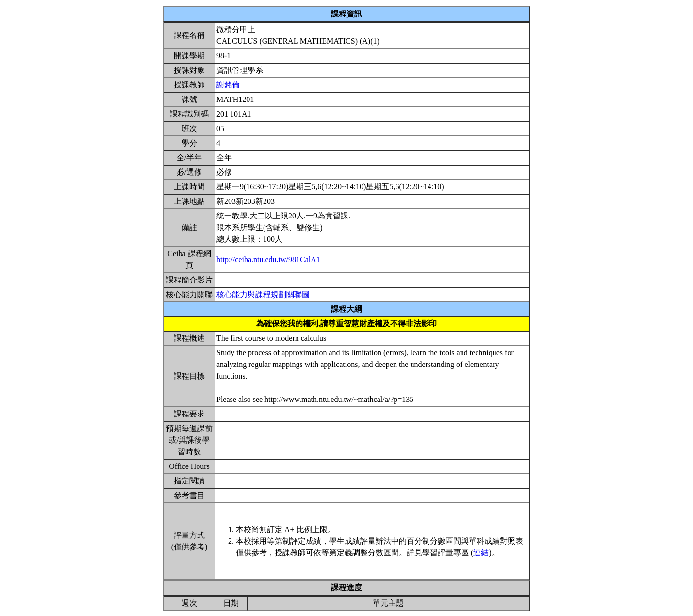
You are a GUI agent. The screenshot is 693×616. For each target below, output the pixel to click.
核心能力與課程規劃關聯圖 (263, 294)
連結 (481, 553)
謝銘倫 (228, 85)
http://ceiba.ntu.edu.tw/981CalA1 (268, 259)
